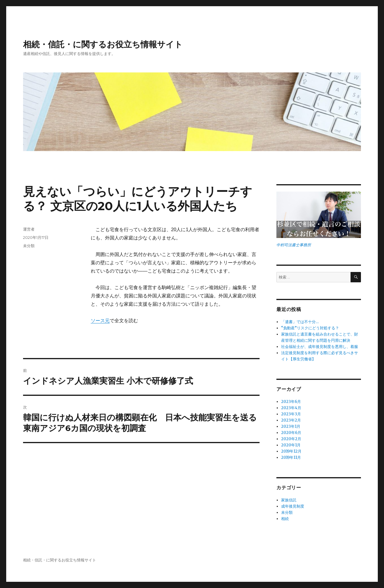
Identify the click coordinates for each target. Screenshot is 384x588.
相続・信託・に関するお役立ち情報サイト (103, 44)
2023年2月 (291, 420)
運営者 (29, 229)
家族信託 (289, 500)
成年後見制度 (293, 506)
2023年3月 (291, 414)
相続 (285, 519)
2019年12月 (291, 451)
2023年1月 (291, 426)
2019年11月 (291, 457)
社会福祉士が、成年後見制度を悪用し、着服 (320, 347)
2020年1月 (291, 445)
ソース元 (100, 321)
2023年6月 (291, 402)
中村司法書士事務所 (294, 245)
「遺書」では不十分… (300, 322)
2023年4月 (291, 408)
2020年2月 (291, 439)
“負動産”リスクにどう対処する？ (310, 328)
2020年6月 (291, 433)
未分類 (29, 246)
